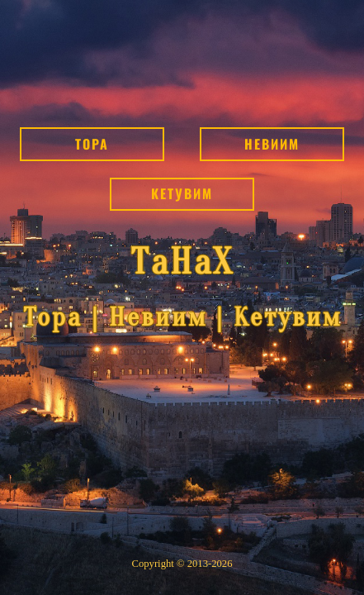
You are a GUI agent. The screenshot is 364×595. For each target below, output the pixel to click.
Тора (92, 144)
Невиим (272, 144)
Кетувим (182, 193)
